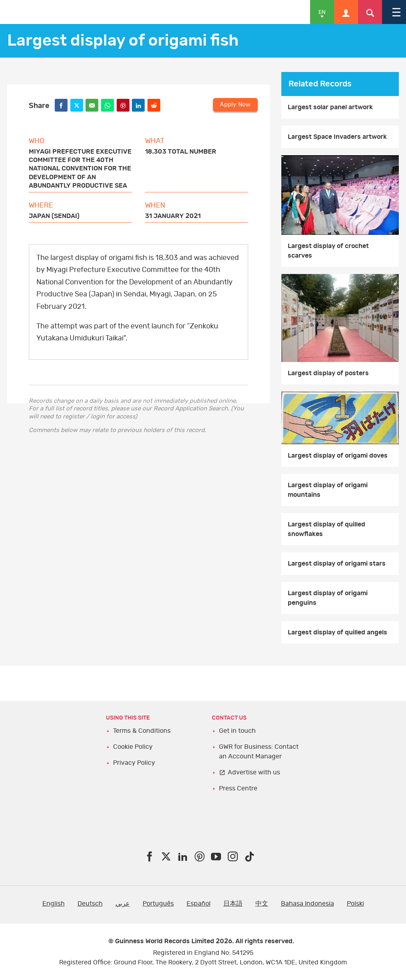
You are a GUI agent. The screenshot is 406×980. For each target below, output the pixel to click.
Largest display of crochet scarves (328, 251)
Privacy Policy (134, 763)
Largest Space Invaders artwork (337, 137)
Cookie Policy (133, 747)
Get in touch (237, 731)
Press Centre (238, 788)
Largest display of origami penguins (328, 598)
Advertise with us (254, 772)
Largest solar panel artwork (330, 107)
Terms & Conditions (142, 731)
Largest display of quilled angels (337, 632)
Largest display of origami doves (338, 456)
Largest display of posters (328, 373)
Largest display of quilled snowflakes (326, 529)
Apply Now (235, 105)
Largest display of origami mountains (328, 490)
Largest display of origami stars (337, 564)
